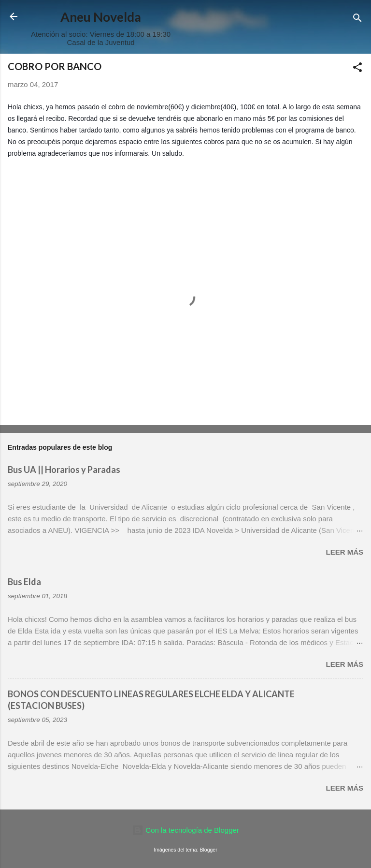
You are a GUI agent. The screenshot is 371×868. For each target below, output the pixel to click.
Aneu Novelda (101, 17)
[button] (357, 69)
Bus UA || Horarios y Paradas (64, 470)
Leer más (344, 552)
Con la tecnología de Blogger (185, 830)
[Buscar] (357, 20)
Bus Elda (24, 582)
